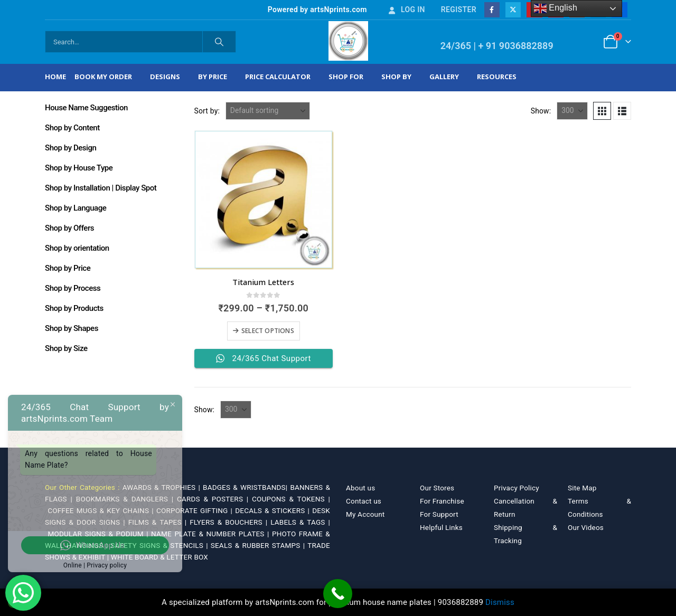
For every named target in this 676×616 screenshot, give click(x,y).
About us (360, 488)
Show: (541, 111)
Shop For (346, 77)
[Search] (219, 42)
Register (459, 10)
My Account (365, 514)
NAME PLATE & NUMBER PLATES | (212, 534)
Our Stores (437, 488)
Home (55, 77)
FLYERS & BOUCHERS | (230, 522)
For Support (439, 514)
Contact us (364, 501)
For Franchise (442, 501)
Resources (497, 77)
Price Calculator (278, 77)
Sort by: (207, 111)
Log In (406, 10)
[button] (602, 111)
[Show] (572, 111)
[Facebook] (492, 10)
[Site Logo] (348, 41)
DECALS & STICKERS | (274, 510)
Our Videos (586, 527)
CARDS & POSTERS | (214, 499)
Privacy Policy (517, 488)
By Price (213, 77)
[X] (513, 10)
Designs (165, 77)
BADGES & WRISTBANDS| (246, 487)
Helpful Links (441, 527)
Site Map (582, 488)
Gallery (444, 77)
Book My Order (103, 77)
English (556, 8)
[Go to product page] (264, 200)
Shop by (396, 77)
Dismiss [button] (500, 602)
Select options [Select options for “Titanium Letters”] (268, 331)
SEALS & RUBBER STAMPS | (259, 545)
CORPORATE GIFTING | (196, 510)
